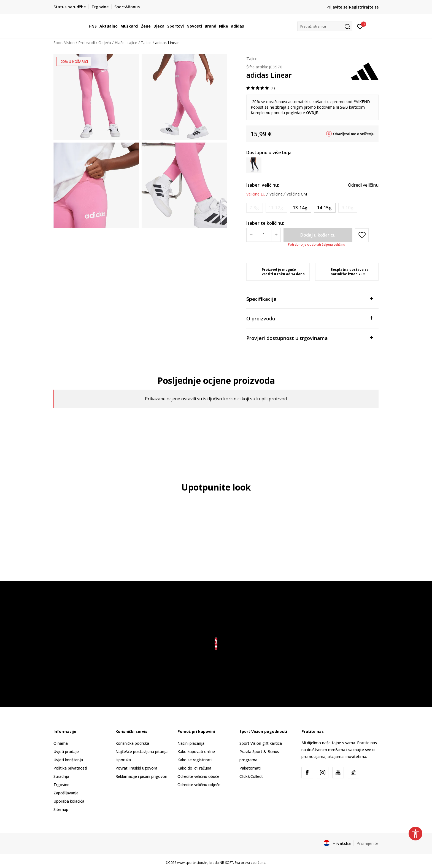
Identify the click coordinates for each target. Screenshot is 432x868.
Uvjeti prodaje (66, 752)
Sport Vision (64, 43)
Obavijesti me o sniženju (354, 134)
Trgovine (61, 785)
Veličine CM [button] (297, 194)
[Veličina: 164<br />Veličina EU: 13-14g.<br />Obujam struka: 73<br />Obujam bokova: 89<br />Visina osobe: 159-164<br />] (301, 208)
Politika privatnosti (70, 768)
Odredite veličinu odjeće (199, 785)
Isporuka (123, 760)
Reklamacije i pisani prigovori (141, 776)
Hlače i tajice (126, 43)
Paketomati (250, 768)
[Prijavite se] (360, 26)
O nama (61, 743)
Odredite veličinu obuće (198, 776)
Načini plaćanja (191, 743)
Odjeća (105, 43)
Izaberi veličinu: (263, 185)
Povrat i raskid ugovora (136, 768)
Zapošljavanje (66, 793)
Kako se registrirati (195, 760)
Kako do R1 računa (194, 768)
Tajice (146, 43)
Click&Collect (251, 776)
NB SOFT (226, 863)
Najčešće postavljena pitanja (141, 752)
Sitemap (61, 809)
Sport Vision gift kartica (261, 743)
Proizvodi (87, 43)
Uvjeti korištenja (68, 760)
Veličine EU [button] (256, 194)
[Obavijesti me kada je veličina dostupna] (255, 208)
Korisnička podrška (132, 743)
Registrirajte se (364, 7)
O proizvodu (310, 318)
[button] (325, 26)
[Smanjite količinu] (251, 235)
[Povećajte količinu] (276, 235)
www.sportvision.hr (192, 863)
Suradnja (61, 776)
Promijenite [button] (368, 843)
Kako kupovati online (196, 752)
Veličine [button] (276, 194)
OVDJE (312, 113)
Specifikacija (310, 298)
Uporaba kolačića (69, 801)
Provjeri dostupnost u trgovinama (310, 338)
